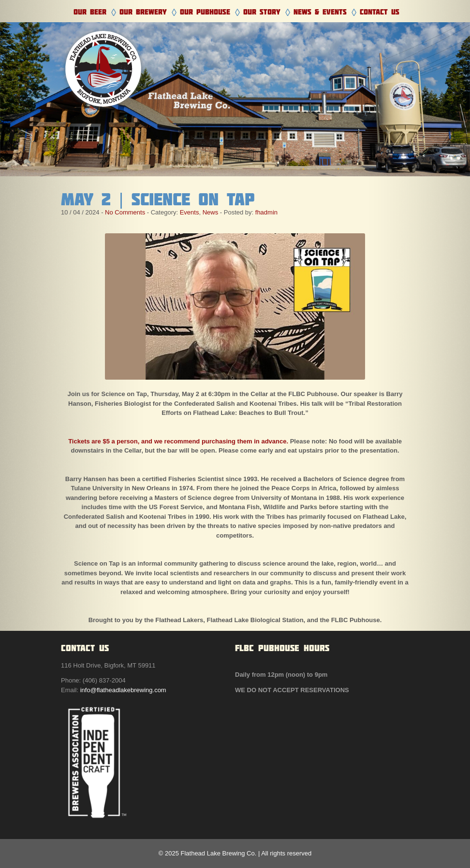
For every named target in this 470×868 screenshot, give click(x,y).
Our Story (262, 12)
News (211, 212)
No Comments (125, 212)
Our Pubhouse (205, 12)
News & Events (320, 12)
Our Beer (90, 12)
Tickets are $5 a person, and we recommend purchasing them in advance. (178, 441)
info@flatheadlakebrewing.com (123, 690)
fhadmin (266, 212)
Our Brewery (143, 12)
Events (190, 212)
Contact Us (380, 12)
